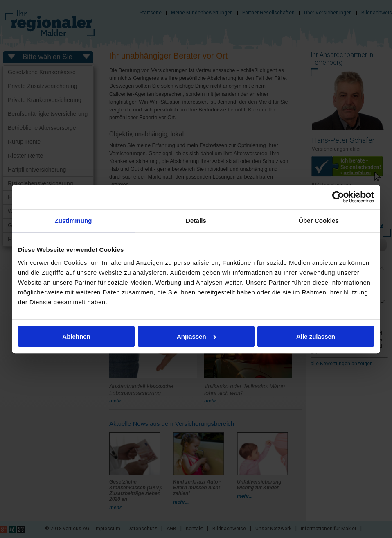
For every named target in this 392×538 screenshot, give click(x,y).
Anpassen (196, 336)
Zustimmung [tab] (73, 220)
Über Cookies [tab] (319, 220)
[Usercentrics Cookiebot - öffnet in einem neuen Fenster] (338, 197)
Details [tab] (196, 220)
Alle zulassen (316, 336)
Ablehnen (76, 336)
